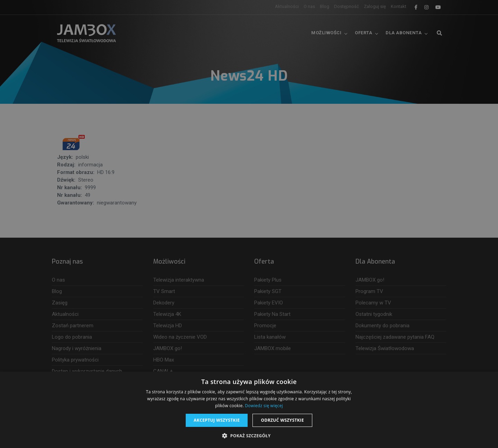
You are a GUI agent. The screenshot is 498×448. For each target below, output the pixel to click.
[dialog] (249, 224)
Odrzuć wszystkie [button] (282, 420)
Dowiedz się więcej (264, 406)
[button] (249, 436)
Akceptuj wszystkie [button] (217, 420)
